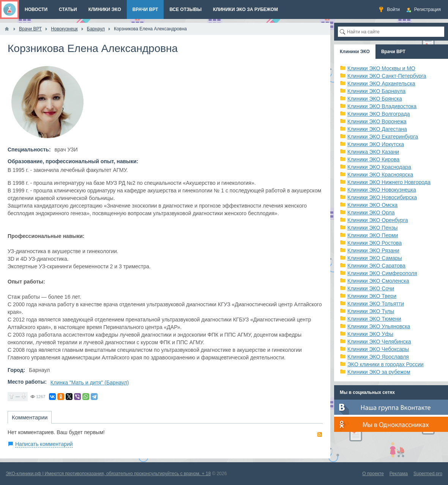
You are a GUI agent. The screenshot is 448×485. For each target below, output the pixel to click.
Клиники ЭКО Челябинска (379, 342)
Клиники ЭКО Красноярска (380, 175)
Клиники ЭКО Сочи (371, 288)
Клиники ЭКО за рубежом (379, 372)
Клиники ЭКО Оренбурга (378, 220)
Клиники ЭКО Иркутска (376, 144)
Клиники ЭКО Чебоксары (378, 349)
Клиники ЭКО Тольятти (376, 304)
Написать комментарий (44, 444)
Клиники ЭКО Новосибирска (382, 197)
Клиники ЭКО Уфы (370, 334)
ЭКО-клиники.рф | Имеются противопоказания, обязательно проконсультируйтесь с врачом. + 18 (108, 474)
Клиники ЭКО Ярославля (378, 357)
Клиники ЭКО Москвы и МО (381, 68)
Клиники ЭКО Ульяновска (379, 326)
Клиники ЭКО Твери (372, 296)
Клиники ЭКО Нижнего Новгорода (389, 182)
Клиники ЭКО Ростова (375, 243)
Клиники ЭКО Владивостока (382, 106)
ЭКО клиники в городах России (386, 364)
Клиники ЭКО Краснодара (379, 167)
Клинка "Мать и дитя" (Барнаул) (90, 383)
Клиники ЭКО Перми (373, 235)
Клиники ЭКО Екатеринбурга (383, 137)
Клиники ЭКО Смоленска (378, 281)
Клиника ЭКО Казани (373, 152)
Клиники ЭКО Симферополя (382, 273)
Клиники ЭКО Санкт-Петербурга (387, 76)
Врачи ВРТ (393, 52)
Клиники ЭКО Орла (371, 213)
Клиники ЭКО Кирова (373, 159)
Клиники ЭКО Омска (372, 205)
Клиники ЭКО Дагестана (377, 129)
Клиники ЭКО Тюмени (374, 319)
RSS (320, 435)
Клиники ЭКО (355, 52)
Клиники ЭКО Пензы (372, 228)
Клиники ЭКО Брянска (375, 99)
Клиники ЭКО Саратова (376, 266)
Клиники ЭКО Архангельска (381, 83)
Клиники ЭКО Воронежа (377, 121)
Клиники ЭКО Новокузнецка (382, 190)
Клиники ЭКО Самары (375, 258)
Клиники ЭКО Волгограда (379, 114)
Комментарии (30, 417)
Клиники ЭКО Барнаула (376, 91)
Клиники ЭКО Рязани (373, 250)
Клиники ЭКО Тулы (371, 311)
